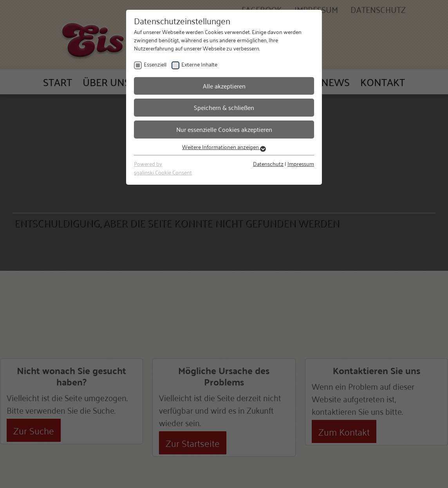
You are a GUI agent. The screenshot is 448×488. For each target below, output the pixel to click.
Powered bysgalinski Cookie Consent (163, 168)
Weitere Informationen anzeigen (224, 147)
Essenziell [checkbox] (155, 64)
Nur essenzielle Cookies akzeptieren (224, 129)
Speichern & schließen (224, 107)
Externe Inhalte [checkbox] (199, 64)
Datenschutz (268, 163)
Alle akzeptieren (224, 86)
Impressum (301, 163)
